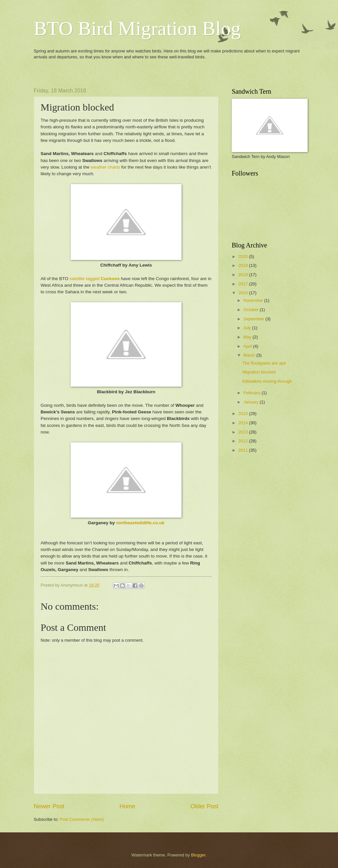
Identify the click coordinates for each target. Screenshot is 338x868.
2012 (244, 441)
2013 (244, 432)
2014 (244, 423)
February (252, 393)
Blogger (198, 855)
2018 (244, 275)
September (254, 319)
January (251, 402)
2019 (244, 265)
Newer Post (49, 806)
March (250, 355)
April (248, 346)
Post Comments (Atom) (82, 819)
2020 (244, 257)
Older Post (204, 806)
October (251, 310)
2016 (244, 293)
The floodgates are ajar (264, 363)
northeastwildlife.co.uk (140, 523)
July (248, 328)
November (254, 300)
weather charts (105, 167)
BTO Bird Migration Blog (137, 28)
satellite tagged (95, 279)
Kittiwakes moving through (267, 381)
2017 (244, 284)
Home (127, 806)
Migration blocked (259, 372)
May (248, 337)
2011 (244, 450)
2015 (244, 414)
